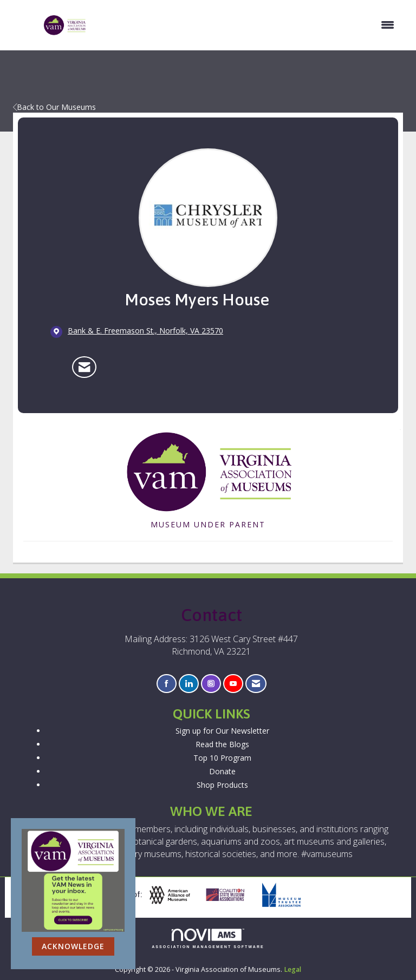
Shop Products (222, 785)
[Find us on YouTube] (233, 684)
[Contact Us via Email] (256, 684)
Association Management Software (208, 939)
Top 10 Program (222, 758)
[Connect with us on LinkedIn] (189, 684)
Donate (222, 771)
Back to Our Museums (54, 107)
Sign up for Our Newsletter (222, 731)
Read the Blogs (222, 744)
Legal (292, 969)
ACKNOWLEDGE (73, 946)
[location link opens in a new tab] (145, 331)
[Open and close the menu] (246, 25)
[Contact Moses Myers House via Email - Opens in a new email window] (84, 367)
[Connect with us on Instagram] (211, 684)
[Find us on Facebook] (167, 684)
